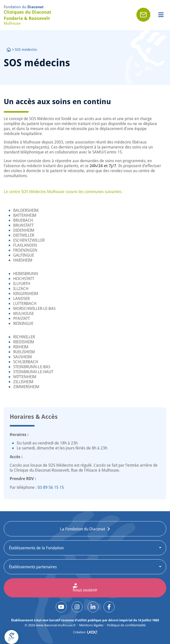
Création (79, 632)
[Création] (92, 632)
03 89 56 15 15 (50, 487)
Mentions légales (91, 625)
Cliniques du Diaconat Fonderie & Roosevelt (27, 15)
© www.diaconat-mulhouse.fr (50, 625)
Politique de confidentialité (126, 625)
